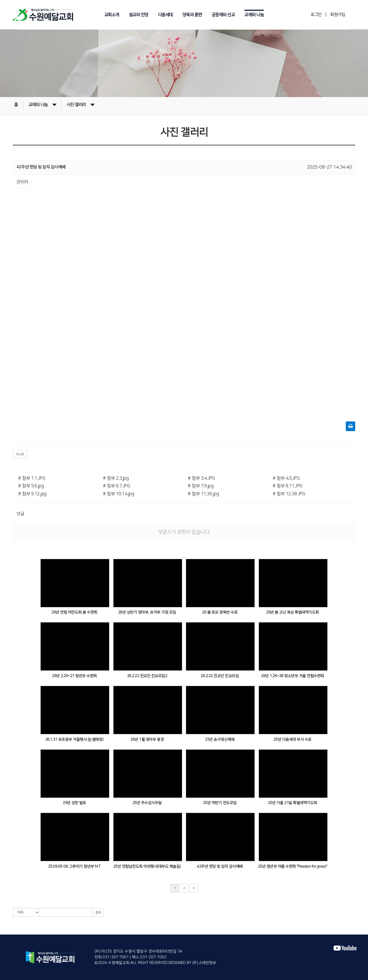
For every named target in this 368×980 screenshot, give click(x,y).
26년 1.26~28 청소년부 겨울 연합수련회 (292, 676)
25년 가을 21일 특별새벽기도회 (292, 803)
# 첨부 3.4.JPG (201, 478)
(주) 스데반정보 (204, 963)
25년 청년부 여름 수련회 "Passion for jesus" (292, 866)
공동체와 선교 (223, 15)
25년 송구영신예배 (220, 740)
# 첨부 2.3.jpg (116, 478)
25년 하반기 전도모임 (220, 803)
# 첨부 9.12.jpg (32, 494)
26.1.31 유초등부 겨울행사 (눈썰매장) (74, 740)
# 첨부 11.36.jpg (203, 494)
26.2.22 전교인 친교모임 (220, 676)
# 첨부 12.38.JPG (289, 494)
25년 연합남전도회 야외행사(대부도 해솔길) (147, 866)
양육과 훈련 (192, 15)
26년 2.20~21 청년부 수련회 (74, 676)
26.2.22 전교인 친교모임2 (147, 676)
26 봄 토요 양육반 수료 (220, 612)
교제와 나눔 (254, 15)
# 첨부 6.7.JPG (116, 486)
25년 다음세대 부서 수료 (292, 740)
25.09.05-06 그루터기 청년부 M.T (74, 866)
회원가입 (338, 15)
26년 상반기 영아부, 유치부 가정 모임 (147, 612)
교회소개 (112, 15)
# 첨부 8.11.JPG (287, 486)
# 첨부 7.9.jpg (201, 486)
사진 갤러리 (80, 104)
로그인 (316, 15)
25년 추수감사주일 (147, 803)
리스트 (20, 454)
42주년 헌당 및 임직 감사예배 (220, 866)
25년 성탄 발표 (74, 803)
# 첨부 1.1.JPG (32, 478)
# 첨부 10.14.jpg (118, 494)
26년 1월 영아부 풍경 (147, 740)
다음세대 (165, 15)
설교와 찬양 (139, 15)
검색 (98, 912)
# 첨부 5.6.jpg (31, 486)
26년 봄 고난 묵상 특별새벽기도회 (292, 612)
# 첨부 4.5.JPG (286, 478)
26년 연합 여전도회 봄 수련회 (74, 612)
